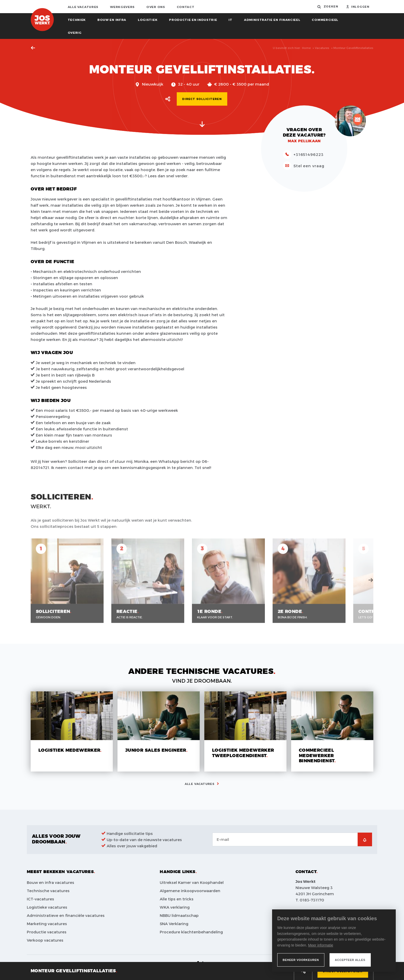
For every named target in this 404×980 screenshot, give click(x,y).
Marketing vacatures (47, 924)
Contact (186, 7)
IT (230, 20)
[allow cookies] (350, 960)
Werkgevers (122, 7)
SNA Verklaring (174, 924)
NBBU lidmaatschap (179, 915)
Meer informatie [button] (321, 945)
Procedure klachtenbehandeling (191, 932)
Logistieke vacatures (47, 907)
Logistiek (148, 20)
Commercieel (325, 20)
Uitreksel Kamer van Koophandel (192, 882)
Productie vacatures (47, 932)
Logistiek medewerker (69, 750)
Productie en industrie (193, 20)
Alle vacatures (83, 7)
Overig (75, 32)
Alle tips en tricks (177, 899)
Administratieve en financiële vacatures (66, 915)
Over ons (156, 7)
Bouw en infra (112, 20)
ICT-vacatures (40, 899)
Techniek (77, 20)
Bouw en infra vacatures (50, 882)
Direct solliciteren (202, 99)
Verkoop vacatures (45, 940)
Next (371, 585)
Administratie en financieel (272, 20)
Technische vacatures (48, 891)
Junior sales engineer (156, 750)
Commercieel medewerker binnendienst (317, 756)
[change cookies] (301, 960)
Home (306, 48)
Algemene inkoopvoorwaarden (190, 891)
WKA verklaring (175, 907)
